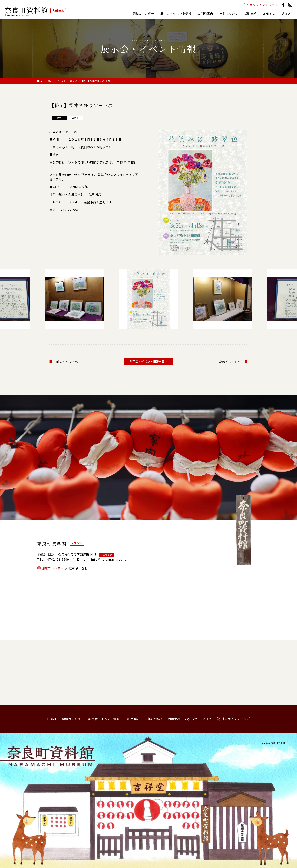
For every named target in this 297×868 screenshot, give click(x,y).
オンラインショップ (264, 5)
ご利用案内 (205, 13)
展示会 (74, 81)
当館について (154, 719)
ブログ (286, 13)
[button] (50, 297)
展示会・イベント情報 (176, 13)
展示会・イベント (57, 81)
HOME (40, 81)
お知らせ (269, 13)
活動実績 (250, 13)
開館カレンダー (143, 13)
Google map (106, 555)
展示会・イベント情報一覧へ (148, 361)
